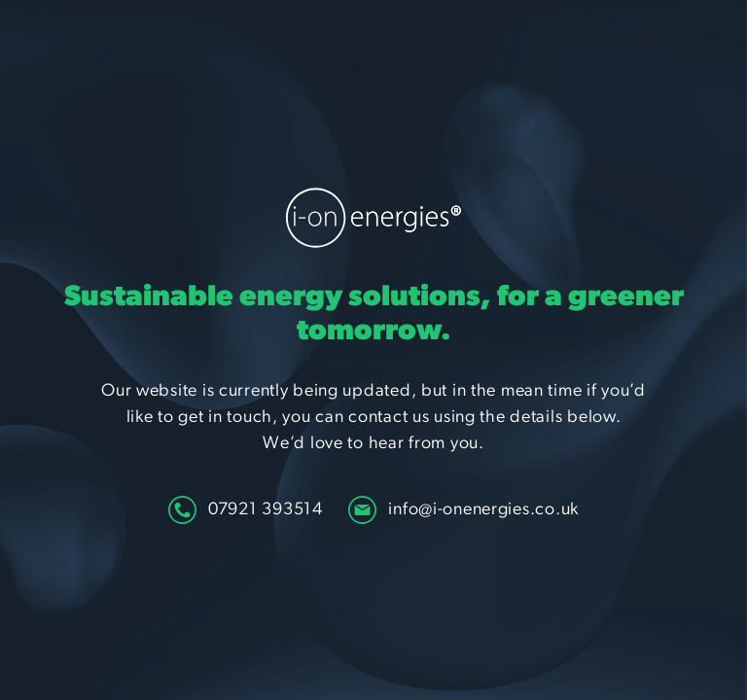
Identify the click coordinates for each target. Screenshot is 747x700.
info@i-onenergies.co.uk (463, 510)
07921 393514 (246, 510)
